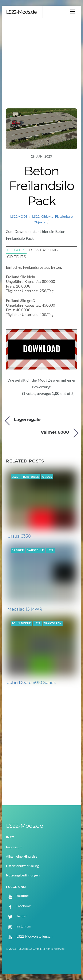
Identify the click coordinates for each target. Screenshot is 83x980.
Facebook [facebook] (18, 906)
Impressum (14, 847)
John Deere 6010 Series (31, 682)
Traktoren (31, 477)
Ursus (47, 477)
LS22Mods (19, 217)
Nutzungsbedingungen (23, 875)
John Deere (21, 623)
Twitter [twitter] (17, 916)
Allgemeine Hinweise (22, 856)
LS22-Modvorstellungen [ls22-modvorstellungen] (29, 936)
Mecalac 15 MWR (25, 609)
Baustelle (35, 550)
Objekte (47, 216)
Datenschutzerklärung (23, 866)
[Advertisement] (41, 62)
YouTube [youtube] (17, 896)
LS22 (36, 216)
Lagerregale (27, 419)
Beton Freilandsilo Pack (41, 186)
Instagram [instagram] (19, 926)
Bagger (18, 550)
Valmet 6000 (55, 432)
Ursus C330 (19, 536)
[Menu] (73, 11)
